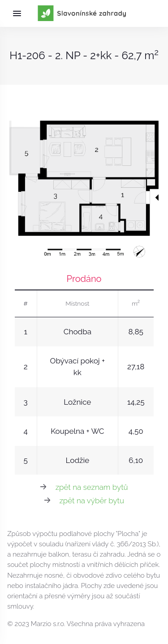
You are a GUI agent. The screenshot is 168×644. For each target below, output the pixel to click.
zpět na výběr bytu (92, 501)
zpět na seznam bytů (92, 487)
